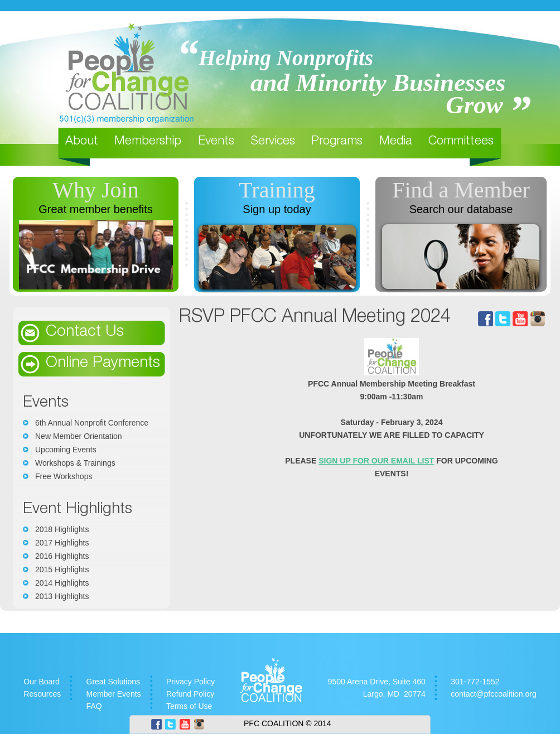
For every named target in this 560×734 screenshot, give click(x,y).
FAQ (94, 706)
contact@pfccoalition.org (494, 694)
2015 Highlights (62, 569)
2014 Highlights (62, 583)
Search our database (461, 209)
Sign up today (277, 209)
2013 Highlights (62, 596)
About (82, 142)
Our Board (42, 682)
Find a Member (461, 190)
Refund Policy (190, 694)
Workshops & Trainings (75, 463)
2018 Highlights (62, 529)
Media (396, 142)
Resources (42, 694)
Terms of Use (189, 706)
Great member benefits (96, 209)
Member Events (114, 694)
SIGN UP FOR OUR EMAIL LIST (376, 461)
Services (273, 142)
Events (216, 142)
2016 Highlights (62, 556)
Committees (461, 142)
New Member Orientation (79, 436)
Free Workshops (64, 476)
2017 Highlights (62, 543)
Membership (148, 142)
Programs (337, 142)
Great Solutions (114, 682)
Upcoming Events (66, 450)
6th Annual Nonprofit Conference (92, 423)
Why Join (95, 190)
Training (277, 190)
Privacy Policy (190, 682)
